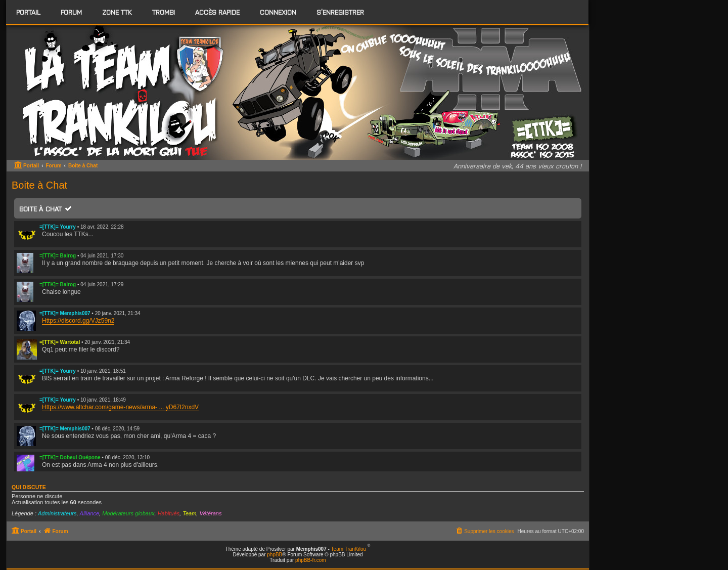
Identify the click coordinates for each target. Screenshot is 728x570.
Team (189, 513)
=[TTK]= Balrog (58, 256)
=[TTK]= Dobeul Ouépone (70, 457)
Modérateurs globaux (128, 513)
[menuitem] (71, 12)
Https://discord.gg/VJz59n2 (78, 321)
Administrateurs (57, 513)
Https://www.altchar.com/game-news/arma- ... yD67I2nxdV (120, 407)
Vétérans (210, 513)
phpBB (275, 555)
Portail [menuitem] (28, 12)
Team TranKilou (349, 549)
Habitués (169, 513)
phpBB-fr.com (311, 560)
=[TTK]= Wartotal (60, 342)
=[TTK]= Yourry (58, 227)
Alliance (90, 513)
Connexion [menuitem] (278, 12)
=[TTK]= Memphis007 (65, 313)
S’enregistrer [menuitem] (340, 12)
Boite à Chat (40, 209)
